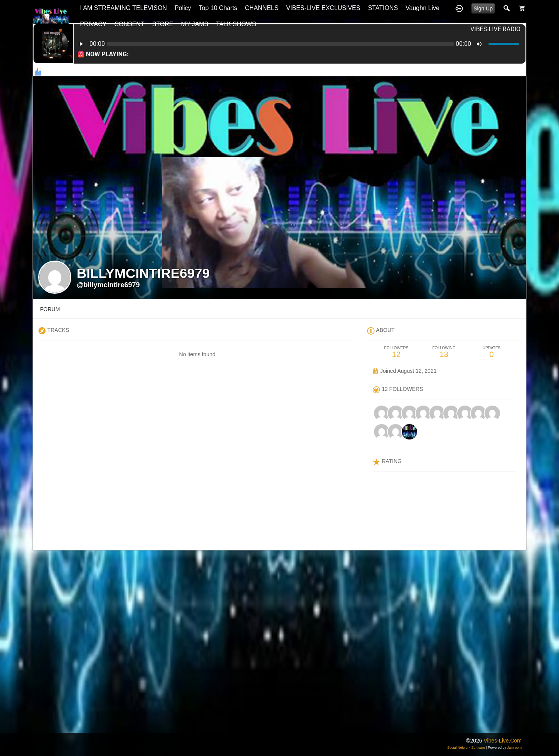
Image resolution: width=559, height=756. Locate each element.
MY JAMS (195, 24)
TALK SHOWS (236, 24)
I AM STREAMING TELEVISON (123, 8)
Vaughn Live (423, 8)
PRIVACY (93, 24)
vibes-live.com (503, 741)
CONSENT (129, 24)
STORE (163, 24)
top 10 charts (218, 8)
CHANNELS (262, 8)
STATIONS (383, 8)
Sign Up (483, 8)
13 (444, 352)
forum (50, 309)
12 (396, 352)
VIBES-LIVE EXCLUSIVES (323, 8)
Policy (183, 8)
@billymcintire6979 (108, 285)
